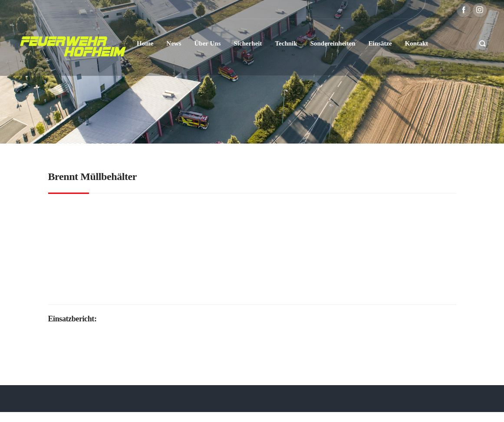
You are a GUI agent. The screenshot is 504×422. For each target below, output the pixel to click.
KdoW (167, 276)
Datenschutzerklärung (307, 408)
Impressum (363, 408)
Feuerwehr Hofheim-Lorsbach (248, 291)
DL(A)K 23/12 (137, 276)
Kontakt (397, 408)
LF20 (185, 276)
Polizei (304, 291)
